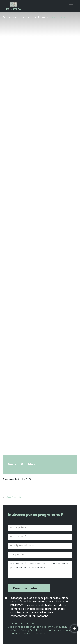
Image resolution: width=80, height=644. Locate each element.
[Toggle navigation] (71, 6)
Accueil (7, 17)
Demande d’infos (25, 588)
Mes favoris (13, 497)
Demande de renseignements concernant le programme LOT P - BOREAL (40, 569)
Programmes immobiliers (30, 18)
